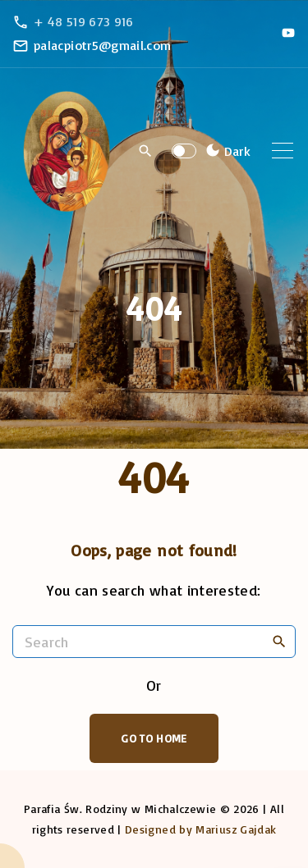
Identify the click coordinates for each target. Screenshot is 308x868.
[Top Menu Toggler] (283, 151)
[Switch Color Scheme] (226, 151)
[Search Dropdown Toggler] (146, 152)
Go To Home (154, 738)
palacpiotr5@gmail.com (103, 45)
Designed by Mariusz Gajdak (200, 829)
